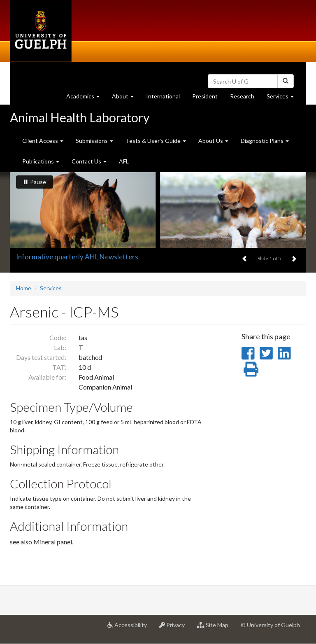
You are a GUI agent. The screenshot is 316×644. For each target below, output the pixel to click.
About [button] (126, 98)
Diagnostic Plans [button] (265, 141)
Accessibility (130, 628)
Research (245, 98)
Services (51, 288)
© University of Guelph (270, 625)
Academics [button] (86, 98)
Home (24, 288)
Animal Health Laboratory (80, 117)
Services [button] (283, 98)
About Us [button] (213, 141)
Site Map (216, 628)
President (205, 96)
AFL (124, 161)
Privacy (175, 628)
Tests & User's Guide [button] (156, 141)
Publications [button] (41, 161)
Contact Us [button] (89, 161)
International (163, 96)
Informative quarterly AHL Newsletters (77, 257)
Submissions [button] (94, 141)
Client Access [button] (43, 141)
